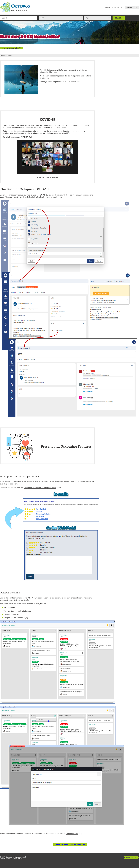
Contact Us (131, 858)
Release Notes (6, 55)
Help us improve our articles (70, 844)
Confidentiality (5, 859)
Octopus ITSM (18, 859)
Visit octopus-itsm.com (113, 7)
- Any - (88, 18)
